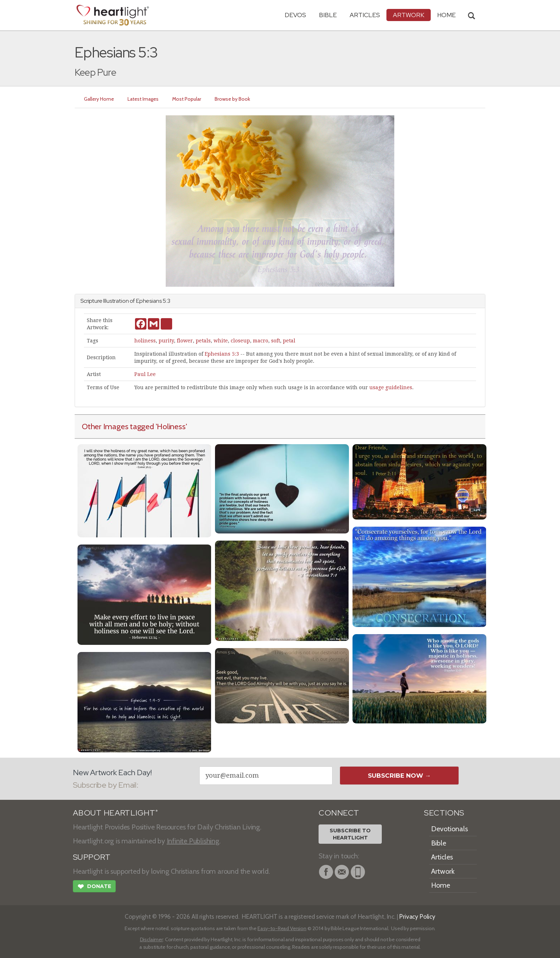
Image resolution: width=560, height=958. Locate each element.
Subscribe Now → (399, 776)
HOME (446, 15)
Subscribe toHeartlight (350, 834)
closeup (240, 341)
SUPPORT (92, 857)
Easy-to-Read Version (282, 928)
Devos (295, 15)
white (221, 341)
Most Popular (187, 99)
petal (289, 341)
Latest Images (143, 99)
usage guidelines (391, 387)
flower (185, 341)
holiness (145, 341)
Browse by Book (232, 99)
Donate (94, 887)
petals (203, 341)
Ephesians (149, 301)
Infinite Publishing (193, 841)
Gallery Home (99, 99)
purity (166, 341)
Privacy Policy (417, 916)
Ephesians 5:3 (222, 354)
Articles (365, 15)
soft (276, 341)
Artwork (409, 15)
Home (441, 885)
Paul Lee (145, 374)
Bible (328, 15)
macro (261, 341)
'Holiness (171, 426)
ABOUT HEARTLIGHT (115, 813)
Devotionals (449, 829)
